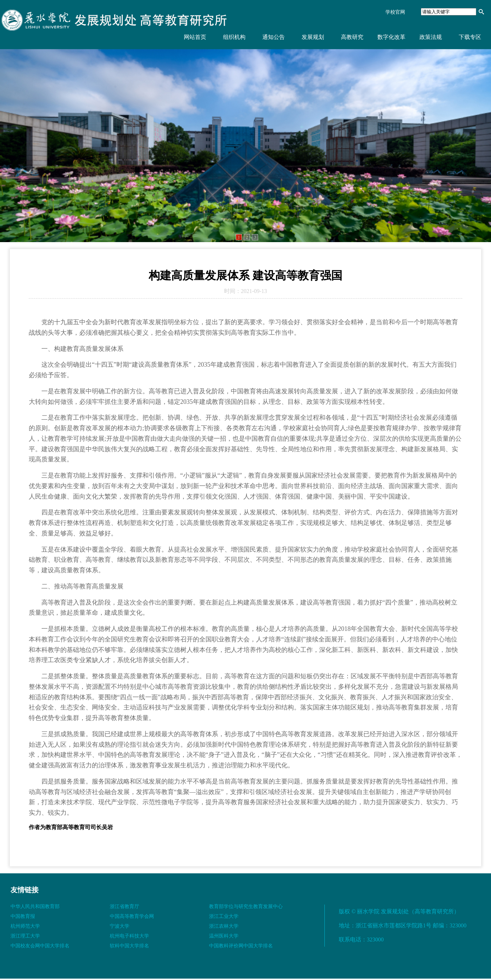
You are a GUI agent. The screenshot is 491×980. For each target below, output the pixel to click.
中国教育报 (23, 916)
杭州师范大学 (25, 926)
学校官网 (395, 12)
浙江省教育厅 (125, 906)
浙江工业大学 (224, 916)
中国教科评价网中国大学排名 (241, 946)
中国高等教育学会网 (132, 916)
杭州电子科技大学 (129, 936)
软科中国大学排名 (129, 946)
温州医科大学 (224, 936)
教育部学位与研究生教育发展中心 (246, 906)
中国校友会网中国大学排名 (40, 946)
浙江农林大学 (224, 926)
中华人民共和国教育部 (35, 906)
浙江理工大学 (25, 936)
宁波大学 (120, 926)
